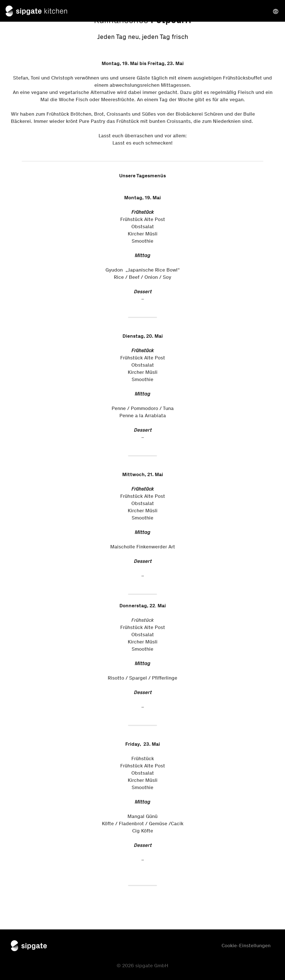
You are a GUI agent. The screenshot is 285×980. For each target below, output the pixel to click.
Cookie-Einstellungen (246, 946)
